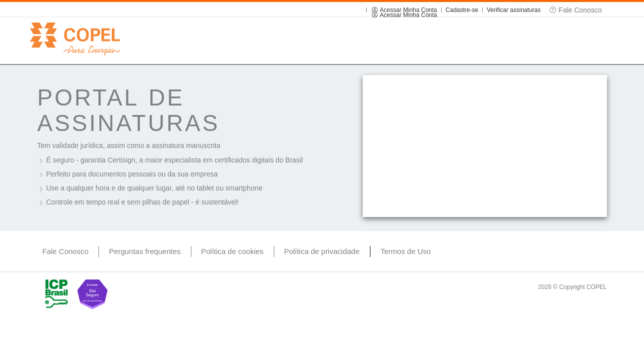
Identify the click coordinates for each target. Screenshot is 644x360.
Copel (75, 39)
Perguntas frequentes (145, 251)
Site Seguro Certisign (92, 294)
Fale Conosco (66, 251)
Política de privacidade (322, 251)
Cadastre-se (462, 10)
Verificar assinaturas (514, 10)
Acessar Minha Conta (404, 10)
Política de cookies (233, 251)
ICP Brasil (56, 294)
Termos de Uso (406, 251)
